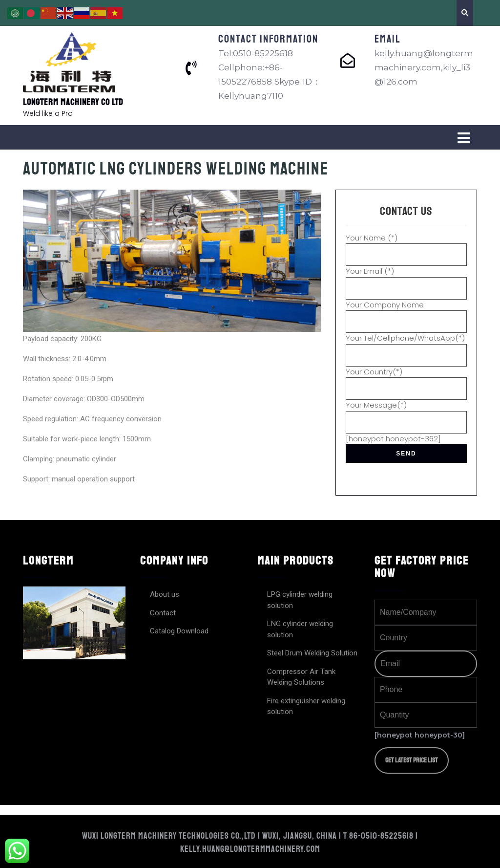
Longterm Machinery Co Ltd (73, 102)
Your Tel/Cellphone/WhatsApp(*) (406, 347)
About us (165, 594)
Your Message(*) (406, 413)
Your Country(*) (406, 380)
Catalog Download (179, 631)
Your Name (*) (406, 246)
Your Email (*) (406, 280)
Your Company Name (406, 313)
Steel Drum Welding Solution (312, 653)
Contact (163, 613)
